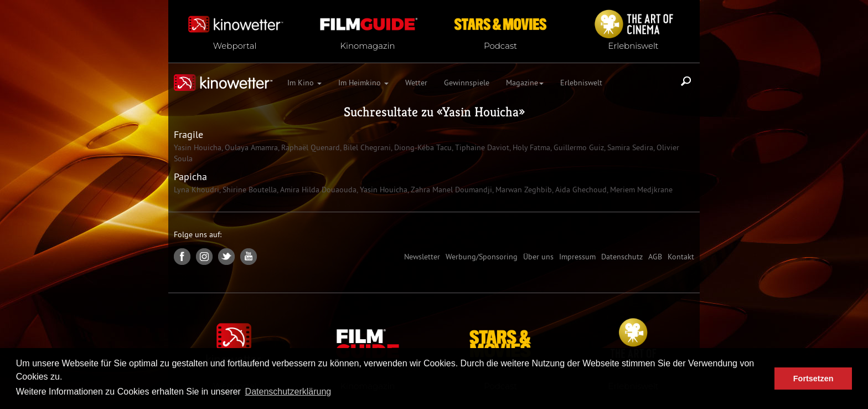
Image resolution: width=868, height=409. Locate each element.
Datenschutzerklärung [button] (288, 392)
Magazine (525, 83)
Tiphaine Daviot (481, 147)
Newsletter (422, 257)
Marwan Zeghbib (523, 190)
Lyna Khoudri (197, 190)
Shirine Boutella (249, 190)
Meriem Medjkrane (640, 190)
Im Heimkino (363, 83)
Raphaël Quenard (309, 147)
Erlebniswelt (581, 83)
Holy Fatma (530, 147)
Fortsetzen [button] (813, 379)
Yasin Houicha (480, 112)
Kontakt (681, 257)
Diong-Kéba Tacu (422, 147)
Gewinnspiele (467, 83)
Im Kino (304, 83)
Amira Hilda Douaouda (317, 190)
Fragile (188, 134)
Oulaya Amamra (250, 147)
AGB (655, 257)
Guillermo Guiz (578, 147)
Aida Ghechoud (580, 190)
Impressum (577, 257)
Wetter (416, 83)
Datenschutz (622, 257)
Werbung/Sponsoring (482, 257)
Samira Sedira (629, 147)
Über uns (538, 257)
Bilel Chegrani (366, 147)
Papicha (190, 177)
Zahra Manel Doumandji (450, 190)
